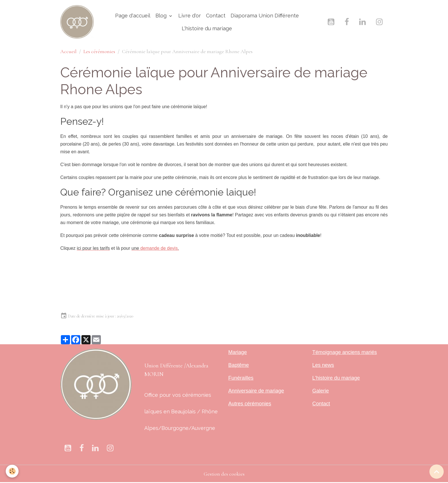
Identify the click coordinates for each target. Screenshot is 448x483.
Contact (216, 16)
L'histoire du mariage (207, 28)
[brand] (77, 22)
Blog (162, 16)
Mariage (238, 352)
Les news (323, 365)
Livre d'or (190, 16)
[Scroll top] (437, 472)
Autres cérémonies (250, 404)
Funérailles (241, 378)
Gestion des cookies (224, 474)
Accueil (68, 51)
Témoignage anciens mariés (345, 352)
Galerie (321, 391)
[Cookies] (12, 471)
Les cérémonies (99, 51)
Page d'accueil (133, 16)
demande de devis (159, 248)
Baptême (239, 365)
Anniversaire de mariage (256, 391)
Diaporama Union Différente (265, 16)
